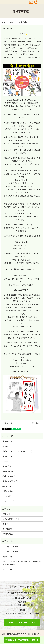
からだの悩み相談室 (11, 519)
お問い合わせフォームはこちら (22, 622)
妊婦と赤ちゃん (9, 476)
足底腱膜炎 (7, 556)
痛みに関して (8, 486)
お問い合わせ (8, 491)
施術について (8, 456)
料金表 (5, 461)
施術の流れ (7, 466)
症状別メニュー (9, 534)
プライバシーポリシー (12, 496)
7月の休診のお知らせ (11, 551)
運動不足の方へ (9, 471)
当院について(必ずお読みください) (17, 451)
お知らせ (6, 514)
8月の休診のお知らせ (11, 546)
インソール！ (9, 423)
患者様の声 (7, 441)
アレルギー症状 (9, 569)
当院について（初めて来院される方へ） (22, 640)
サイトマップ (8, 501)
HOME (3, 22)
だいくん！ (36, 423)
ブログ (12, 22)
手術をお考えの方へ (11, 481)
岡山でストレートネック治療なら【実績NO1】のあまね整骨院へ (22, 563)
